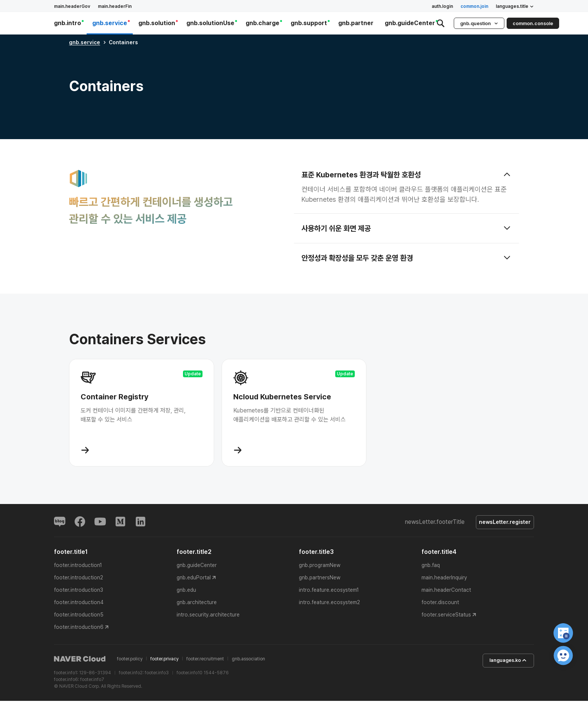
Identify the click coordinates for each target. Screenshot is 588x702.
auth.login (442, 6)
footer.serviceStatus (446, 616)
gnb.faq (431, 566)
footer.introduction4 (79, 603)
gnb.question (479, 23)
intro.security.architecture (208, 616)
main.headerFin (115, 6)
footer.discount (440, 603)
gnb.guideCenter (197, 566)
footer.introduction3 (79, 591)
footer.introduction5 (79, 616)
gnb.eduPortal (194, 579)
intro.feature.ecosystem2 (329, 603)
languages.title (515, 6)
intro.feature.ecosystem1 (329, 591)
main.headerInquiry (444, 579)
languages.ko (504, 662)
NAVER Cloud (80, 660)
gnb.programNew (320, 566)
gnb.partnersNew (320, 579)
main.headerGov (72, 6)
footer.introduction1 (78, 566)
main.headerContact (446, 591)
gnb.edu (186, 591)
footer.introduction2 (79, 579)
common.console (533, 23)
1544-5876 (216, 674)
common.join (474, 6)
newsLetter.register (503, 523)
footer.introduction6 (79, 628)
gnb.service (85, 42)
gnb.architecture (197, 603)
